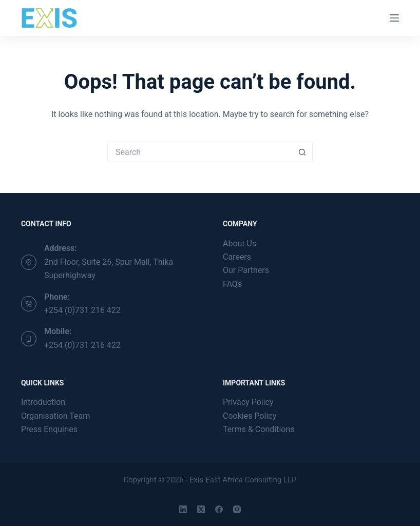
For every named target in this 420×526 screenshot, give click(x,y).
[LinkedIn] (183, 509)
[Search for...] (200, 152)
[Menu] (394, 18)
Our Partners (246, 270)
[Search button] (302, 152)
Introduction (43, 402)
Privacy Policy (248, 402)
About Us (240, 243)
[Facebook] (219, 509)
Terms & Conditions (259, 429)
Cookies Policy (250, 416)
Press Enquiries (49, 429)
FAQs (232, 284)
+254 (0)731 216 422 (82, 310)
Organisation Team (55, 416)
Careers (237, 257)
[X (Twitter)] (201, 509)
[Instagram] (237, 509)
